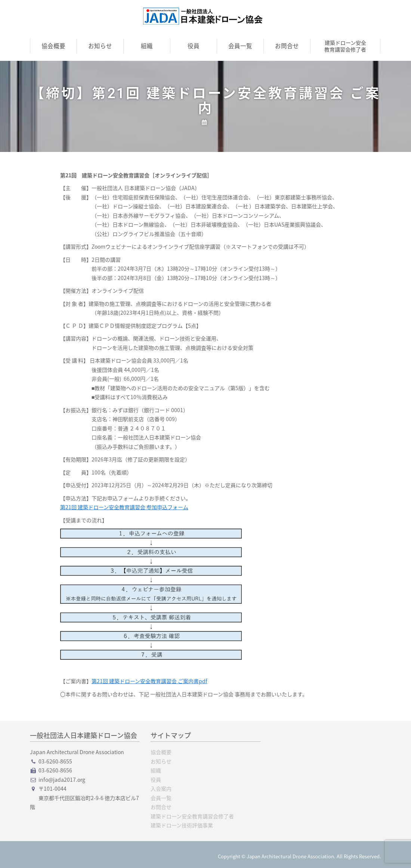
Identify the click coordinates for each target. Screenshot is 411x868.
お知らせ (100, 46)
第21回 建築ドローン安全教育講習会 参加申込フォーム (124, 507)
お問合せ (287, 46)
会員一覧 (240, 46)
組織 (147, 46)
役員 (194, 46)
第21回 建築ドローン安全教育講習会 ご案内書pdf (149, 681)
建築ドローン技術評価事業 (182, 825)
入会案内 (161, 788)
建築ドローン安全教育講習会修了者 (345, 46)
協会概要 (53, 46)
